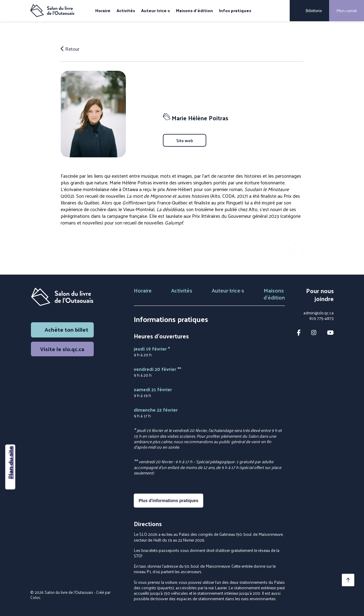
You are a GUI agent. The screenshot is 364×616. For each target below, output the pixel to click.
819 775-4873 (322, 318)
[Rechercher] (281, 11)
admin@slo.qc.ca (318, 313)
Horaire (103, 11)
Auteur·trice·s (155, 11)
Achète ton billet (62, 329)
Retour (70, 49)
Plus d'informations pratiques (169, 501)
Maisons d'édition (194, 11)
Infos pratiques (235, 11)
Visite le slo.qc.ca (62, 349)
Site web (185, 140)
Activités (126, 11)
